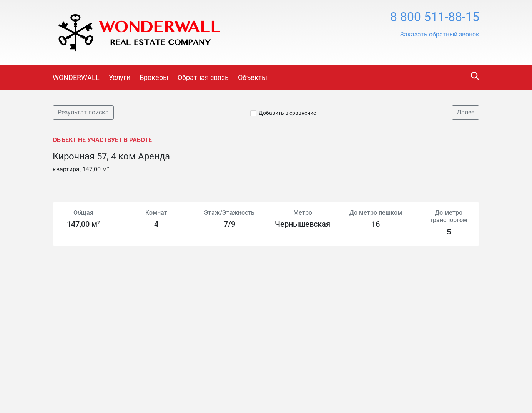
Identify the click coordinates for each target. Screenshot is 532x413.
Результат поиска (83, 112)
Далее (465, 112)
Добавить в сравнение (287, 113)
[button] (440, 35)
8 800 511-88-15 (435, 17)
